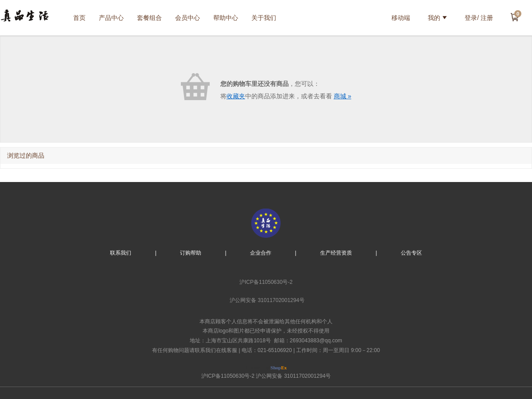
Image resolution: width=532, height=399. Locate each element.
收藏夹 (236, 96)
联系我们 (121, 253)
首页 (79, 18)
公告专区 (411, 253)
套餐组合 (149, 18)
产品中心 (111, 18)
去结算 (515, 17)
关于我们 (264, 18)
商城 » (343, 96)
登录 (471, 18)
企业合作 (261, 253)
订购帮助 (191, 253)
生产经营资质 (336, 253)
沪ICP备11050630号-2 (266, 282)
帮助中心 (226, 18)
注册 (487, 18)
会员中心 (188, 18)
